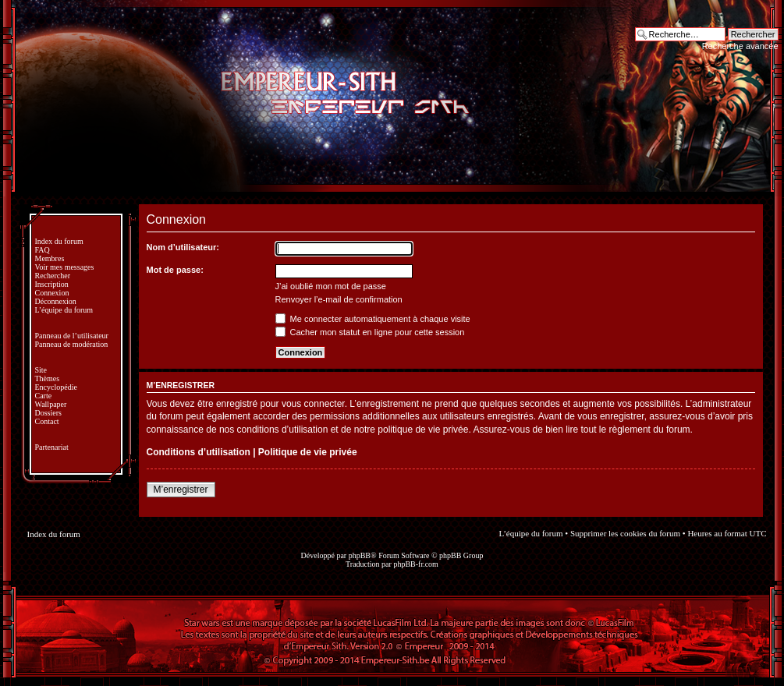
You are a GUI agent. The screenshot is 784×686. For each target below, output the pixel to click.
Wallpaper (51, 404)
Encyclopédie (56, 387)
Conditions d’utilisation (199, 452)
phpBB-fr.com (416, 564)
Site (41, 370)
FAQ (43, 250)
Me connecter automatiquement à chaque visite (373, 319)
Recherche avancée (740, 46)
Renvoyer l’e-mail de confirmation (339, 299)
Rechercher (53, 276)
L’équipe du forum (64, 310)
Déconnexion (56, 301)
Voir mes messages (65, 267)
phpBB (360, 555)
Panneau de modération (72, 344)
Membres (50, 258)
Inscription (52, 284)
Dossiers (48, 413)
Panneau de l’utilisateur (72, 336)
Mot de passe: (175, 270)
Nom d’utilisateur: (183, 247)
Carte (44, 396)
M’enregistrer (181, 490)
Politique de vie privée (308, 452)
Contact (47, 421)
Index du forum (59, 241)
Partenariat (52, 447)
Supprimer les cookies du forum (625, 533)
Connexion (52, 293)
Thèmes (48, 378)
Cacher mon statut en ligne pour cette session (370, 332)
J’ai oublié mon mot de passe (331, 286)
